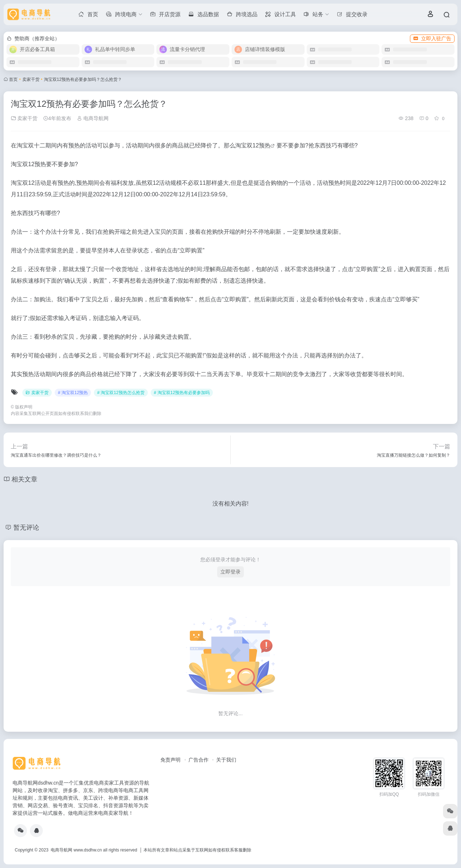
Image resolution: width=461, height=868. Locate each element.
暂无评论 (26, 527)
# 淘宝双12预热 (73, 393)
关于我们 (226, 760)
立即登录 (230, 572)
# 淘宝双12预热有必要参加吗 (182, 393)
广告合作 (198, 760)
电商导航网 (93, 118)
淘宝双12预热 (253, 145)
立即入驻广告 (432, 38)
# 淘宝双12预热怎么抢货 (121, 393)
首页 (13, 79)
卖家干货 (31, 79)
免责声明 (170, 760)
